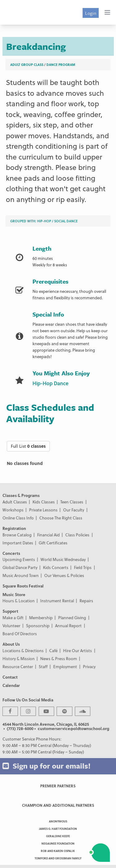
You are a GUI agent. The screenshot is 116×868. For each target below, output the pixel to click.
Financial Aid (48, 535)
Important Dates (18, 543)
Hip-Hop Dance (50, 383)
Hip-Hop (44, 221)
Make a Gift (13, 618)
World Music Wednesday (63, 559)
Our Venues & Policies (64, 575)
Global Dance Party (20, 567)
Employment (65, 666)
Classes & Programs (21, 495)
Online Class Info (18, 518)
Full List (28, 446)
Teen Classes (72, 502)
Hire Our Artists (77, 650)
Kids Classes (44, 502)
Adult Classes (15, 502)
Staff (43, 666)
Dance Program (61, 65)
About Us (11, 644)
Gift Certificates (53, 543)
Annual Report (68, 626)
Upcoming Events (19, 559)
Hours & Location (19, 601)
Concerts (11, 553)
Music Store (14, 594)
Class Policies (77, 535)
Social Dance (66, 221)
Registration (14, 528)
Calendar (11, 685)
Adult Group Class (27, 65)
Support (10, 611)
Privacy (89, 666)
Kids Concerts (56, 567)
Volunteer (11, 626)
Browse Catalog (17, 535)
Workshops (13, 510)
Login (91, 13)
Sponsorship (38, 626)
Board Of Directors (20, 634)
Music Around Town (21, 575)
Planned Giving (72, 618)
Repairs (86, 601)
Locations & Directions (23, 650)
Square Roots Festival (23, 586)
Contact (10, 677)
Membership (41, 618)
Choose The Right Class (61, 518)
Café (53, 650)
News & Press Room (59, 658)
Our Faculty (74, 510)
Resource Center (18, 666)
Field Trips (83, 567)
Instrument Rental (57, 601)
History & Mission (19, 658)
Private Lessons (43, 510)
